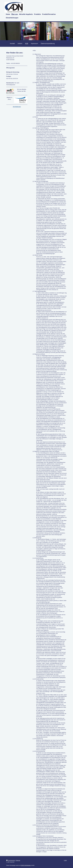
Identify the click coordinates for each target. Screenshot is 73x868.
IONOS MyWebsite (26, 865)
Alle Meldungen (17, 107)
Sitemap (18, 860)
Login (65, 860)
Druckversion (11, 860)
